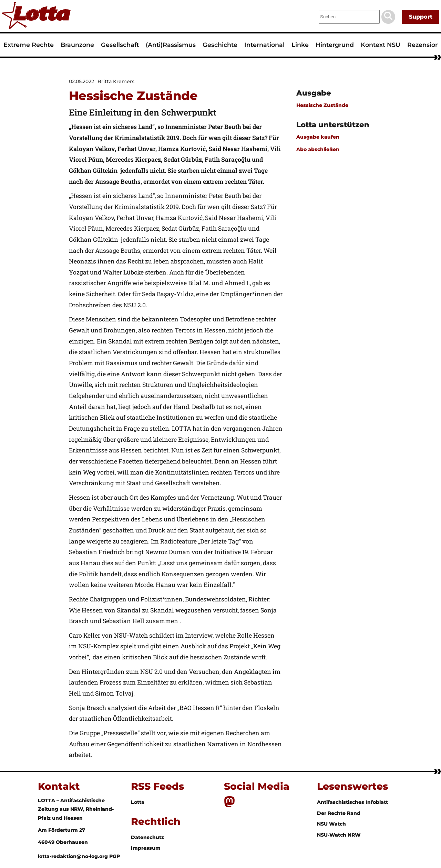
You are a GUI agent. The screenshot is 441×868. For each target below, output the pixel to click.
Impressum (146, 848)
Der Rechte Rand (339, 813)
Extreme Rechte (29, 45)
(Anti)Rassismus (171, 45)
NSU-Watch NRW (339, 835)
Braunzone (77, 45)
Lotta (138, 802)
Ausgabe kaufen (318, 137)
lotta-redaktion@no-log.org (74, 856)
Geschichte (220, 45)
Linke (300, 45)
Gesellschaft (120, 45)
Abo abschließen (318, 149)
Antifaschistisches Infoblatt (352, 802)
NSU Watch (331, 824)
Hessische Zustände (322, 105)
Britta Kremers (116, 81)
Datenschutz (147, 837)
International (264, 45)
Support (421, 17)
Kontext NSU (381, 45)
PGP (115, 856)
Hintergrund (335, 45)
